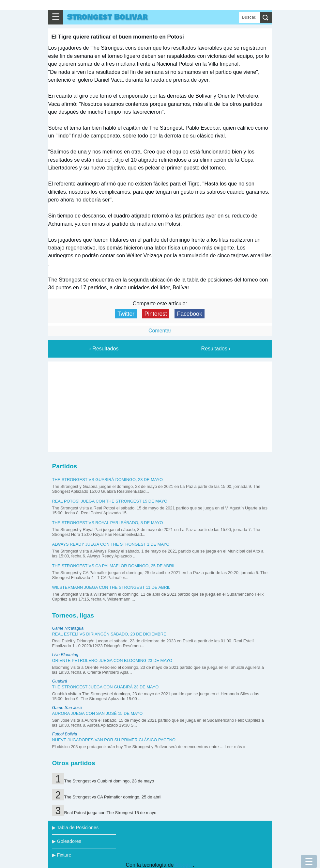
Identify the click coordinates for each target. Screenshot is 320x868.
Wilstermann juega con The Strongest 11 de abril (111, 587)
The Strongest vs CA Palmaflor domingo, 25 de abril (114, 566)
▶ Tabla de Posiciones (76, 828)
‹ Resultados (104, 349)
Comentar (160, 331)
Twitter (126, 314)
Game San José (67, 707)
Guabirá (60, 681)
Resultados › (216, 349)
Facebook (189, 314)
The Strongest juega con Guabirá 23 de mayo (106, 687)
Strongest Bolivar (107, 17)
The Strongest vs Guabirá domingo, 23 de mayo (107, 480)
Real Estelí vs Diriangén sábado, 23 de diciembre (109, 634)
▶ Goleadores (67, 841)
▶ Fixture (62, 855)
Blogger (184, 865)
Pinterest (156, 314)
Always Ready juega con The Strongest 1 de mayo (111, 544)
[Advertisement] (160, 406)
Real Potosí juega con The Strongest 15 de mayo (110, 501)
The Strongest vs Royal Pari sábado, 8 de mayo (108, 523)
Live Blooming (65, 655)
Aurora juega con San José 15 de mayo (98, 713)
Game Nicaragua (68, 628)
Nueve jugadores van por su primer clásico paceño (114, 740)
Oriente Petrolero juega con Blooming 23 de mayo (112, 660)
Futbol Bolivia (65, 734)
